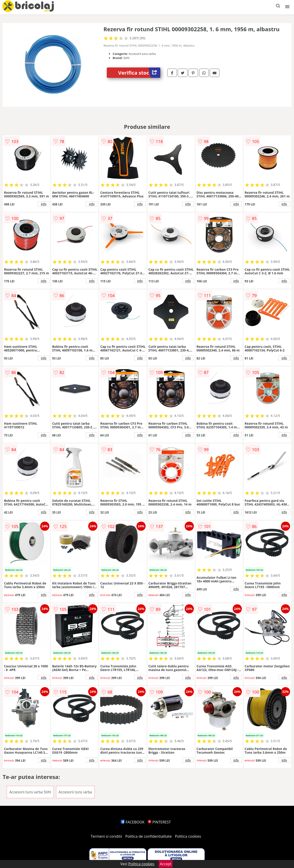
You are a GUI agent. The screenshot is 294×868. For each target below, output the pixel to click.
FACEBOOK (133, 822)
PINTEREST (159, 822)
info (44, 204)
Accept (166, 864)
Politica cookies (188, 836)
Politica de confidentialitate (149, 836)
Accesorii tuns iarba (75, 792)
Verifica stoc (139, 73)
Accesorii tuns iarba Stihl (30, 792)
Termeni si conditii (106, 836)
